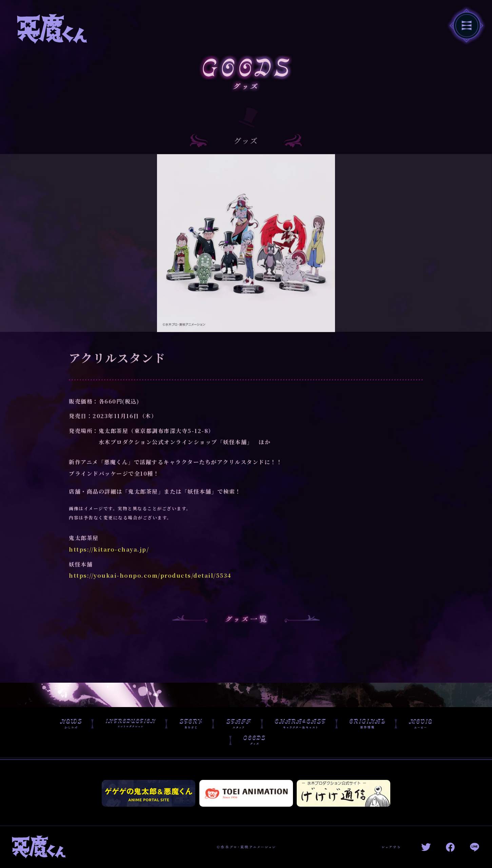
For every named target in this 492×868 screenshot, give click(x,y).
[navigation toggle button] (467, 25)
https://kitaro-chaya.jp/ (109, 558)
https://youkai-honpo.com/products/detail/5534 (150, 584)
